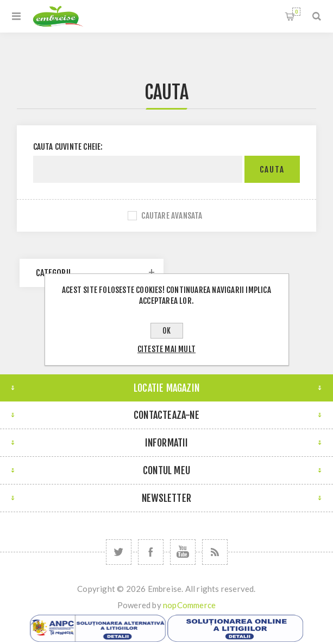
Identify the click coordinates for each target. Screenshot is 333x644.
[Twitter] (119, 552)
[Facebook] (151, 552)
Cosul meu (296, 12)
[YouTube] (183, 552)
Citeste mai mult (166, 349)
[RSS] (215, 552)
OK (166, 331)
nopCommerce (189, 605)
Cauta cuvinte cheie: (68, 147)
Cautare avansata (172, 216)
